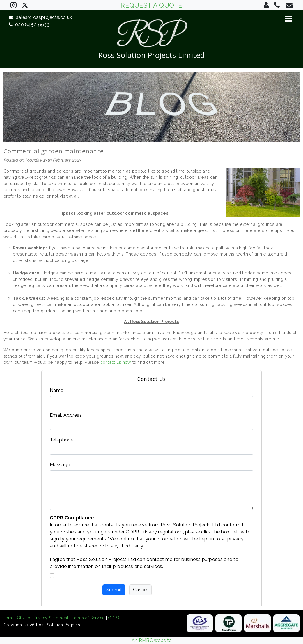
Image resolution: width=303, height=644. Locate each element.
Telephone (62, 440)
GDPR (114, 618)
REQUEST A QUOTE (151, 5)
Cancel (140, 590)
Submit (114, 590)
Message (60, 465)
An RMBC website (152, 640)
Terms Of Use (17, 618)
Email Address (66, 415)
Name (56, 390)
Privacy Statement (51, 618)
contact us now (116, 362)
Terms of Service (88, 618)
